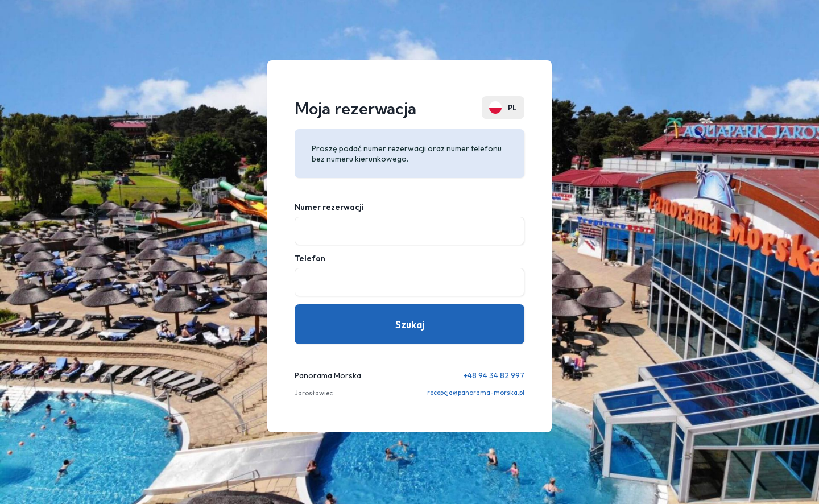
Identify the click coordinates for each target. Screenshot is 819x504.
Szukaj (410, 325)
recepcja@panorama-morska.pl (476, 393)
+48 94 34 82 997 (494, 375)
